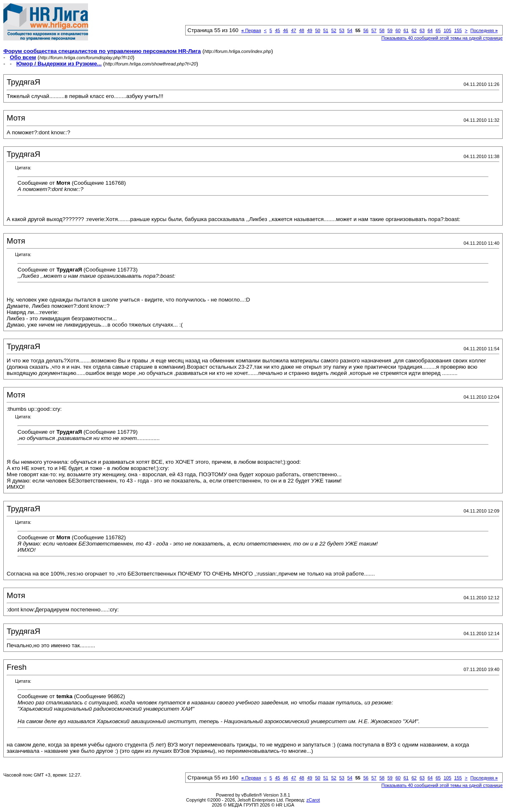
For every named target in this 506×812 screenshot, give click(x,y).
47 (294, 30)
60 (398, 30)
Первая (251, 30)
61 (406, 30)
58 (382, 30)
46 (285, 30)
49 (310, 30)
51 (326, 30)
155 (458, 30)
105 (447, 30)
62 (414, 30)
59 (390, 30)
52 (334, 30)
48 (302, 30)
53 (342, 30)
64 (430, 30)
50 (317, 30)
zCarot (313, 800)
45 (277, 30)
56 (366, 30)
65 (438, 30)
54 (350, 30)
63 (422, 30)
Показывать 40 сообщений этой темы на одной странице (442, 38)
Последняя (484, 30)
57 (374, 30)
